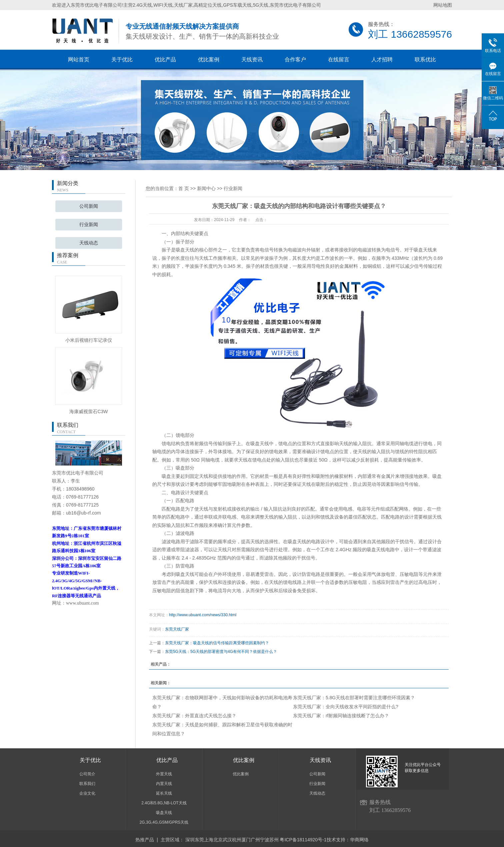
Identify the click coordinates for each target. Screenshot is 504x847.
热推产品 (145, 840)
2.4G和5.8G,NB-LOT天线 (164, 803)
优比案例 (209, 60)
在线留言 (339, 60)
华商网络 (359, 840)
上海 (209, 840)
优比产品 (165, 60)
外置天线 (164, 774)
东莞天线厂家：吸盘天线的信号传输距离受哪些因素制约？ (217, 643)
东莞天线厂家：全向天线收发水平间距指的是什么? (346, 707)
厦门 (246, 840)
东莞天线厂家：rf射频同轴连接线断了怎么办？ (341, 716)
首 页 (184, 188)
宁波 (265, 840)
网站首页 (79, 60)
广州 (255, 840)
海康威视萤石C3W (88, 411)
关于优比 (122, 60)
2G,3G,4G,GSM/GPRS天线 (164, 822)
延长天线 (164, 793)
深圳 (190, 840)
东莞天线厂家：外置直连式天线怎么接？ (194, 716)
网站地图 (443, 5)
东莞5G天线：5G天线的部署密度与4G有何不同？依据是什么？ (221, 652)
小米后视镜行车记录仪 (89, 340)
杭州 (237, 840)
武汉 (227, 840)
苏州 (274, 840)
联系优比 (425, 60)
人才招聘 (382, 60)
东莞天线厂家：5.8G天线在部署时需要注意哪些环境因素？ (354, 698)
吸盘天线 (164, 813)
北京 (218, 840)
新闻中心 (206, 188)
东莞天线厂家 (177, 629)
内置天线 (164, 784)
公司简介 (87, 774)
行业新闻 (89, 225)
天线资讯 (252, 60)
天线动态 (89, 243)
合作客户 (295, 60)
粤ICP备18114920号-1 (303, 840)
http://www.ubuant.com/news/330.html (203, 615)
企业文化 (87, 793)
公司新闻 (89, 206)
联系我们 (87, 784)
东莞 (199, 840)
